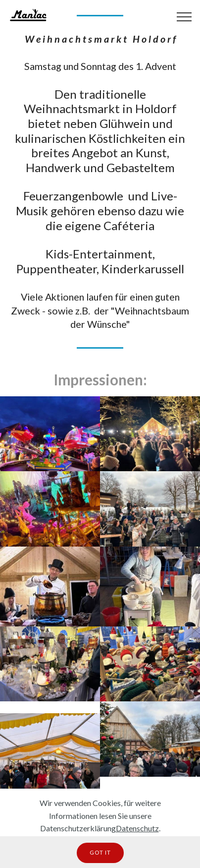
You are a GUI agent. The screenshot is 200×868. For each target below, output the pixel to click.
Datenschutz (137, 828)
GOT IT (100, 852)
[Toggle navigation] (184, 16)
